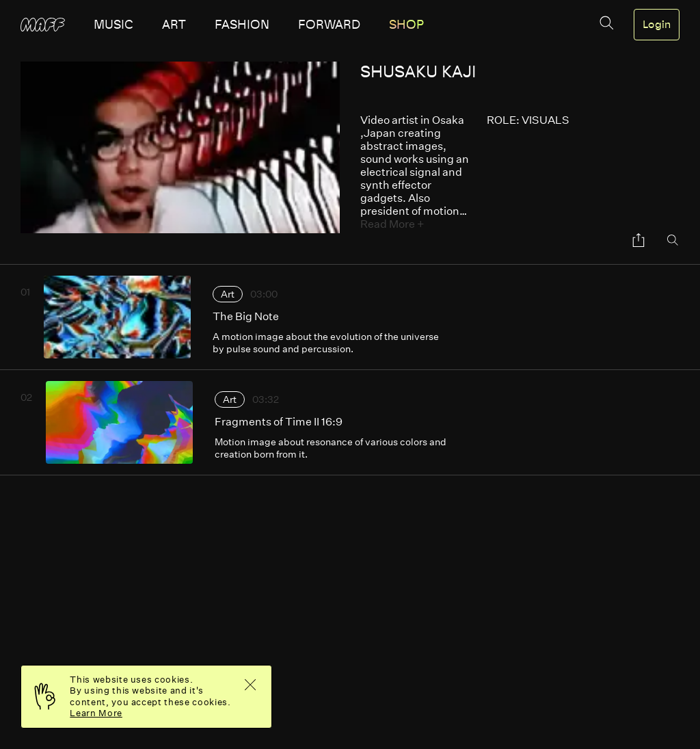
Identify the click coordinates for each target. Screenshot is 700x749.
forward (329, 25)
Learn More (96, 713)
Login (657, 25)
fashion (242, 25)
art (174, 25)
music (113, 25)
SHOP (406, 25)
